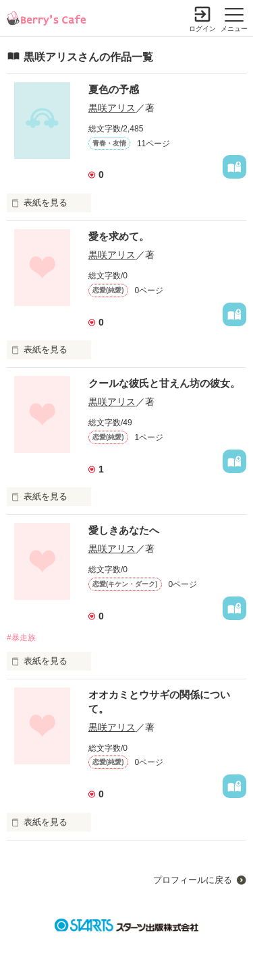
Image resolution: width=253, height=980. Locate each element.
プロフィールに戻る (193, 880)
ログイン (202, 29)
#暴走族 (21, 638)
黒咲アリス (112, 108)
